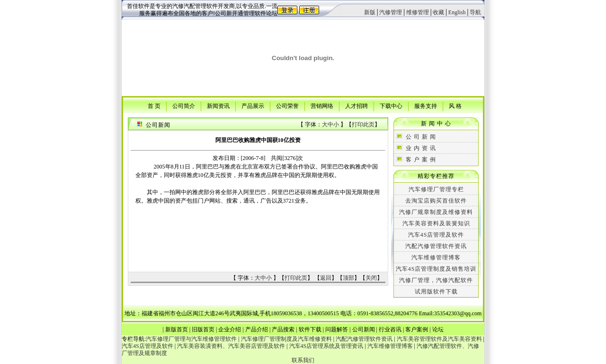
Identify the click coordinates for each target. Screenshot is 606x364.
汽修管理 (391, 12)
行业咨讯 (390, 329)
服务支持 (426, 106)
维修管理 (418, 12)
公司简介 (184, 106)
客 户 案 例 (421, 160)
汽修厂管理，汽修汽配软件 (436, 280)
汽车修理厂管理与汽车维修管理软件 (191, 339)
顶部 (348, 278)
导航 (475, 12)
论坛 (438, 329)
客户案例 (417, 329)
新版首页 (177, 329)
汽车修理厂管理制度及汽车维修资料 (286, 339)
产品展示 (253, 106)
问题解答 (337, 329)
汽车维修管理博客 (436, 257)
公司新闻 (364, 329)
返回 (326, 278)
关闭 (371, 278)
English (457, 12)
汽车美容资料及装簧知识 (436, 223)
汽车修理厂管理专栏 (436, 189)
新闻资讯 (218, 106)
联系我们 (303, 360)
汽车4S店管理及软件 (436, 235)
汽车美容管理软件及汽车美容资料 (439, 339)
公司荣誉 (287, 106)
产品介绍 (257, 329)
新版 (370, 12)
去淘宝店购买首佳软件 (436, 201)
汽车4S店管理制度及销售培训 (436, 269)
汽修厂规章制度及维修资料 (436, 212)
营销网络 (322, 106)
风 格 (455, 106)
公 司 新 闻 (421, 137)
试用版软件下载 (436, 292)
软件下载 (310, 329)
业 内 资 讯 (421, 148)
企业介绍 (230, 329)
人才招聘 (356, 106)
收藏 (438, 12)
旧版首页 (203, 329)
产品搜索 (283, 329)
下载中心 (391, 106)
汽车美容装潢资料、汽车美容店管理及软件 (231, 346)
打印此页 (363, 124)
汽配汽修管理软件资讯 (436, 246)
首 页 (154, 106)
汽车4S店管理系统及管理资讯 (326, 346)
